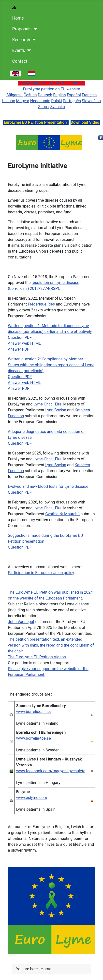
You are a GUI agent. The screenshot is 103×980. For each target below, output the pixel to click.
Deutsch (45, 95)
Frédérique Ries (41, 304)
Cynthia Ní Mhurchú (62, 514)
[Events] (28, 50)
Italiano (9, 101)
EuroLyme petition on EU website (51, 89)
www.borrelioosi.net (34, 712)
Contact (20, 61)
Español (74, 95)
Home (18, 18)
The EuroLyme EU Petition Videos (37, 657)
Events (19, 50)
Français (89, 95)
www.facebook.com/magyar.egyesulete (51, 771)
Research (21, 40)
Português (72, 101)
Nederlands (40, 101)
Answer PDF (19, 349)
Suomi (44, 107)
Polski (56, 101)
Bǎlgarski (15, 95)
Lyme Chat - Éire (47, 404)
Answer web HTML (24, 343)
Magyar (23, 101)
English (59, 95)
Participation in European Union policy (41, 573)
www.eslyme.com (32, 798)
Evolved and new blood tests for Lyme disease (48, 486)
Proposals (22, 29)
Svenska (58, 107)
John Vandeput (21, 622)
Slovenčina (91, 101)
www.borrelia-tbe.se (34, 738)
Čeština (30, 95)
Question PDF (20, 337)
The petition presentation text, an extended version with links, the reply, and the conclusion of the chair (51, 645)
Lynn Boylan (56, 410)
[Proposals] (35, 29)
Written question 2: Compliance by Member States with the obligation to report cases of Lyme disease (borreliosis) (51, 365)
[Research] (33, 40)
